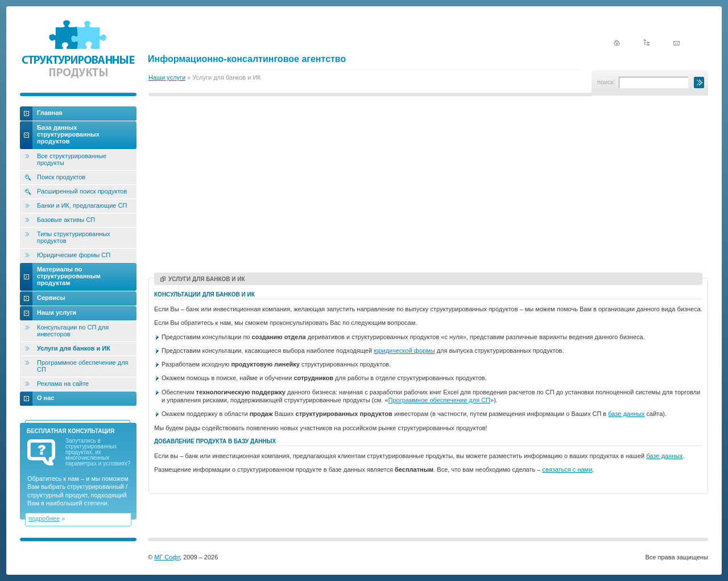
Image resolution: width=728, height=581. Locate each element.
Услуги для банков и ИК (203, 279)
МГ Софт (167, 557)
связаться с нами (567, 469)
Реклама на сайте (63, 384)
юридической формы (404, 351)
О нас (46, 398)
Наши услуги (167, 77)
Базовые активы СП (66, 220)
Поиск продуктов (61, 177)
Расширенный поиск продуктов (82, 191)
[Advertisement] (428, 186)
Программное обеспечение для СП (439, 400)
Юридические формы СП (74, 255)
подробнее (44, 518)
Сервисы (51, 298)
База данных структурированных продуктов (68, 134)
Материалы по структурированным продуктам (69, 276)
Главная (50, 113)
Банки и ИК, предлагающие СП (82, 205)
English (661, 24)
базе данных (626, 414)
